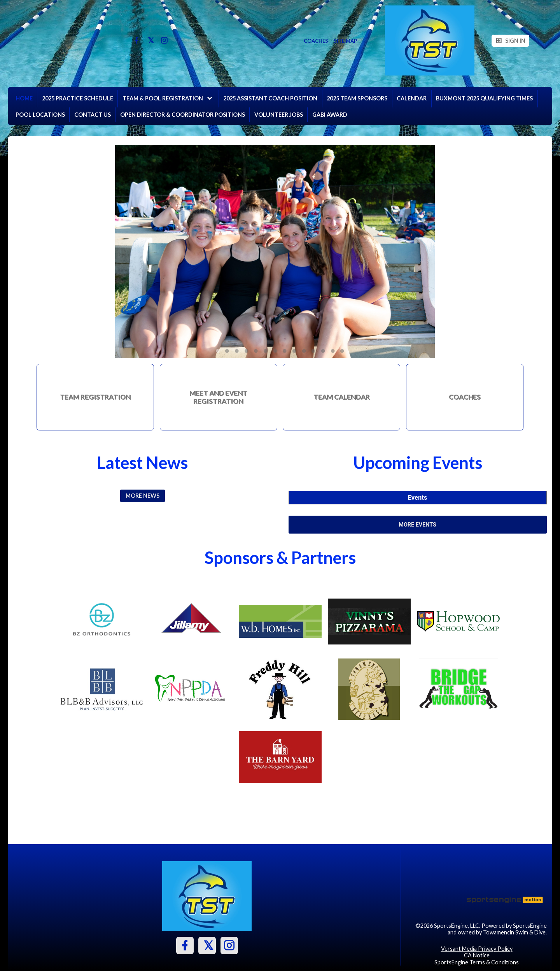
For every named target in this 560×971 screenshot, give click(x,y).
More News (143, 496)
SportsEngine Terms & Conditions (477, 962)
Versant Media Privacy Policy (477, 949)
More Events (417, 525)
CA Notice (477, 955)
